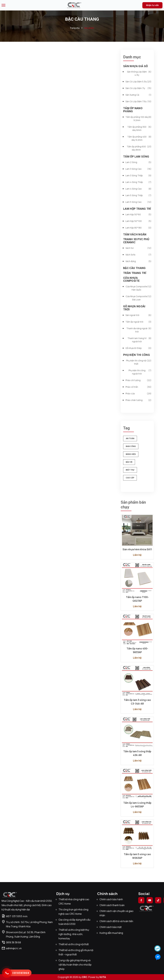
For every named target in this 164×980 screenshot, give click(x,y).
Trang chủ (75, 28)
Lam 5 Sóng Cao (138, 202)
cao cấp (130, 478)
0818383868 (21, 973)
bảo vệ (129, 462)
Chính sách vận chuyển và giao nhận (116, 913)
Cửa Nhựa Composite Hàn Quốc (139, 288)
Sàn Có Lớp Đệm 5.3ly (138, 82)
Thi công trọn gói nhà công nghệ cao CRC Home (73, 912)
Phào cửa (138, 393)
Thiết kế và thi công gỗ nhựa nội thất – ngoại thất (76, 952)
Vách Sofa (138, 255)
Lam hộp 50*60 (138, 214)
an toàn (130, 438)
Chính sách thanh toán (112, 905)
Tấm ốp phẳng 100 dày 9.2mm (138, 119)
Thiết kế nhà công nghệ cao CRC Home (74, 901)
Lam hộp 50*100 (138, 221)
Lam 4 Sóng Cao (138, 189)
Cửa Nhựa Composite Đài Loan (139, 298)
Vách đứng (138, 261)
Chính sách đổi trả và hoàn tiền (116, 921)
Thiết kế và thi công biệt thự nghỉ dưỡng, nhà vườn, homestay (74, 934)
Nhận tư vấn (152, 5)
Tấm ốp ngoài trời (138, 322)
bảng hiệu (131, 454)
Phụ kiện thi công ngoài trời (140, 372)
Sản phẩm (89, 28)
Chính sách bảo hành (111, 899)
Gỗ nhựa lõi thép (138, 348)
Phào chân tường (138, 400)
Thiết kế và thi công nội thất (74, 944)
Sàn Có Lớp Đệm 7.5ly (138, 101)
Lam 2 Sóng (138, 162)
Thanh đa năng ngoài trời (139, 330)
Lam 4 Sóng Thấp (138, 182)
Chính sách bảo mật (111, 927)
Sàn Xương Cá (138, 95)
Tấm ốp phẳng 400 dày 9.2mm (139, 138)
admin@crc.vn (12, 948)
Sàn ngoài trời (138, 315)
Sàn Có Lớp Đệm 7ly (138, 88)
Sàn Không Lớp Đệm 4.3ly (139, 73)
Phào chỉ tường (138, 380)
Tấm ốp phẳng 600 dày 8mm (139, 148)
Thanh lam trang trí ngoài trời (140, 340)
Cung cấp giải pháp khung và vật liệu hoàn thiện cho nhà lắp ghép (75, 965)
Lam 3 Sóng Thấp (138, 175)
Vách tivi (138, 248)
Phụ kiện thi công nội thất (139, 362)
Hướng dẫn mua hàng (111, 933)
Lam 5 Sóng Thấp (138, 195)
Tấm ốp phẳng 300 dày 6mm (139, 128)
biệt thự (130, 470)
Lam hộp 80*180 (138, 228)
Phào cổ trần (138, 387)
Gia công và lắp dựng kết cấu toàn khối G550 (74, 922)
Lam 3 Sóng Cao (138, 169)
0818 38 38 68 (11, 942)
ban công (131, 446)
